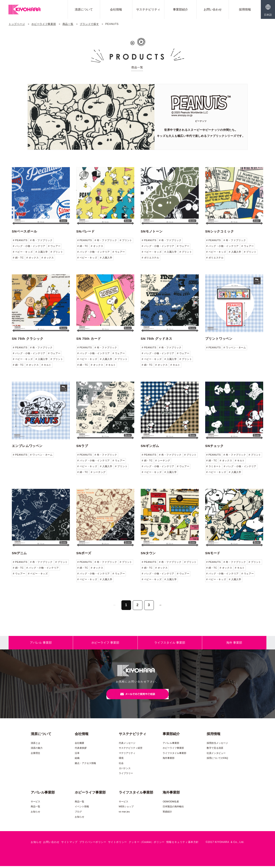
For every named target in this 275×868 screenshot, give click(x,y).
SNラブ (82, 446)
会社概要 (79, 745)
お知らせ (35, 814)
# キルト (46, 365)
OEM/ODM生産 (171, 803)
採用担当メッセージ (217, 745)
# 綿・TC (18, 258)
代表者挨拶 (81, 750)
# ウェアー (54, 246)
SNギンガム (150, 446)
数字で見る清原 (215, 750)
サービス (35, 803)
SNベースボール (24, 231)
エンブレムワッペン (27, 446)
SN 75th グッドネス (157, 339)
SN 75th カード (89, 339)
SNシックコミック (220, 231)
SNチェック (214, 446)
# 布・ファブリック (41, 240)
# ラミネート (214, 466)
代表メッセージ (127, 745)
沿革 (77, 755)
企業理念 (35, 755)
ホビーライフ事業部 (44, 24)
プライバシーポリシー (93, 844)
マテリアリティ (127, 755)
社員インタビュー (216, 755)
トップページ (17, 24)
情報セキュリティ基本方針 (183, 844)
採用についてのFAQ (217, 760)
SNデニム (19, 553)
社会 (121, 765)
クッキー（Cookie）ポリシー (147, 844)
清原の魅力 (37, 750)
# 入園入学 (42, 252)
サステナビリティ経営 (131, 750)
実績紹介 (167, 814)
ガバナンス (125, 770)
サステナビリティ (148, 9)
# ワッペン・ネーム (235, 347)
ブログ (78, 814)
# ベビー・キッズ (23, 252)
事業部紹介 (180, 9)
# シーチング (98, 472)
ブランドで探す (89, 24)
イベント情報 (82, 808)
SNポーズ (84, 553)
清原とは (35, 745)
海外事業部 (169, 760)
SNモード (213, 553)
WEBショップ (126, 808)
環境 (121, 760)
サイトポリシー (118, 844)
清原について (84, 9)
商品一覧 (68, 24)
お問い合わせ (213, 9)
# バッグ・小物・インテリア (29, 246)
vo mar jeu (124, 814)
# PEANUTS (20, 240)
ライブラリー (126, 775)
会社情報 (116, 9)
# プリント (57, 252)
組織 (77, 760)
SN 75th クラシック (28, 339)
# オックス (33, 258)
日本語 (268, 15)
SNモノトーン (152, 231)
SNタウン (148, 553)
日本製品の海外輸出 (173, 808)
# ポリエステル (150, 258)
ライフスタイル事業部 (174, 755)
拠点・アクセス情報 (85, 765)
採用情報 (245, 9)
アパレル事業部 (171, 745)
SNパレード (86, 231)
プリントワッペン (219, 339)
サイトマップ (69, 844)
